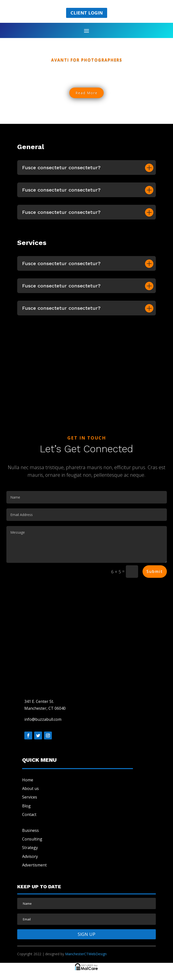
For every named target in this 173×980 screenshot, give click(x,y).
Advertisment (34, 865)
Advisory (30, 856)
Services (30, 797)
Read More (86, 93)
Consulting (32, 839)
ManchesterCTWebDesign (86, 954)
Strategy (30, 848)
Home (28, 780)
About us (30, 788)
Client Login (87, 13)
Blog (26, 806)
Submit (155, 571)
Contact (29, 814)
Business (30, 830)
